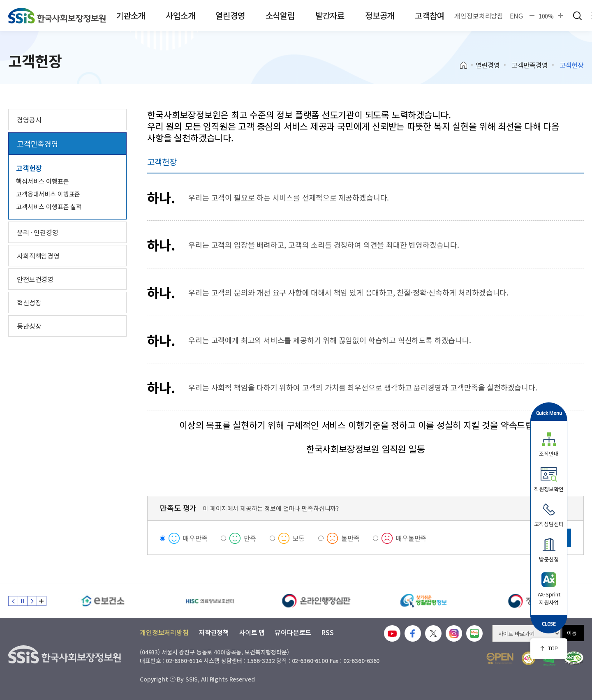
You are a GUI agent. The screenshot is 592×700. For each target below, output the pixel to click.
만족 (250, 538)
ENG (516, 16)
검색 (577, 16)
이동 (572, 633)
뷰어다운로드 (293, 632)
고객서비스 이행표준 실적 (49, 207)
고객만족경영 (530, 65)
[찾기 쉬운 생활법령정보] (423, 601)
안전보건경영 (35, 279)
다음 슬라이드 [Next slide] (32, 601)
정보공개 (380, 15)
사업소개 (180, 15)
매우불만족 (411, 538)
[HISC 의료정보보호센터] (210, 601)
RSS (327, 632)
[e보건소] (103, 601)
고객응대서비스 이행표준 (48, 194)
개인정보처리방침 (479, 16)
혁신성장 (29, 303)
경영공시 (29, 120)
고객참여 (429, 15)
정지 (23, 601)
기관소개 (131, 15)
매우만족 (195, 538)
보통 (299, 538)
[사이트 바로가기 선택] (526, 633)
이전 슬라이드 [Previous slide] (13, 601)
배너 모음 (42, 601)
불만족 (350, 538)
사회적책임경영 (38, 256)
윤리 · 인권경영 (38, 232)
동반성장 (29, 326)
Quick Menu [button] (549, 413)
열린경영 (230, 15)
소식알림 (280, 15)
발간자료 (330, 15)
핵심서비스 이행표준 (43, 181)
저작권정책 (214, 632)
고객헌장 (29, 168)
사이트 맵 (252, 632)
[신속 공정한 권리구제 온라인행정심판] (317, 601)
